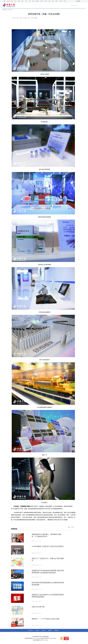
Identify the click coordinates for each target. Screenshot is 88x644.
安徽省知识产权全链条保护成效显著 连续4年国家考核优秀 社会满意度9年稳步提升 (48, 572)
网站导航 (56, 630)
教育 (53, 1)
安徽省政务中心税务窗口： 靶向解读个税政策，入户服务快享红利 (47, 535)
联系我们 (43, 630)
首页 (5, 1)
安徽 (8, 1)
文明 (30, 1)
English (61, 1)
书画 (49, 1)
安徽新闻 (5, 10)
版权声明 (50, 630)
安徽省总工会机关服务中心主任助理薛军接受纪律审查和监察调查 (48, 596)
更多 (65, 1)
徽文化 (42, 1)
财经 (46, 1)
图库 (57, 1)
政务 (15, 1)
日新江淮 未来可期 (38, 607)
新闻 (12, 1)
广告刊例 (37, 630)
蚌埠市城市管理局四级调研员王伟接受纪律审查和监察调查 (48, 584)
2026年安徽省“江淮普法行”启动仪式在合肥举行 (48, 546)
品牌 (33, 1)
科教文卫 (10, 10)
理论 (22, 1)
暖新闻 (37, 1)
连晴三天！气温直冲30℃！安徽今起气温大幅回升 (48, 560)
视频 (19, 1)
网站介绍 (31, 630)
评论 (26, 1)
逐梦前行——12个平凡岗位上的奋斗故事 (46, 619)
